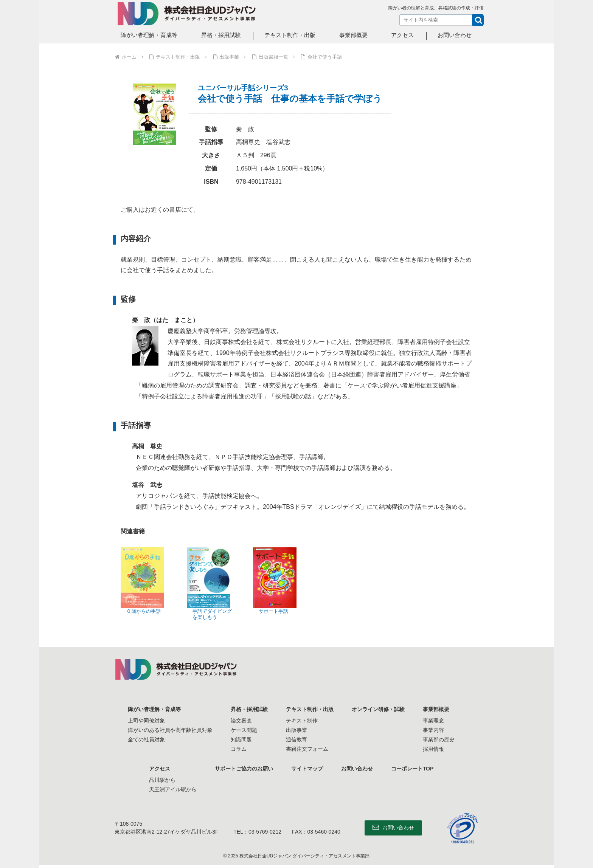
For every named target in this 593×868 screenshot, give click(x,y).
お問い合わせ (357, 769)
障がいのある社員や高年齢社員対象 (170, 730)
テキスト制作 (302, 721)
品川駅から (162, 780)
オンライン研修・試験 (378, 709)
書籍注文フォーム (307, 749)
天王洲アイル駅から (173, 789)
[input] (441, 20)
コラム (239, 749)
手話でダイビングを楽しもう (212, 614)
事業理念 (433, 721)
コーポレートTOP (412, 769)
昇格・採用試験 (249, 709)
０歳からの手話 (144, 611)
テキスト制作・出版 (310, 709)
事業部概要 (436, 709)
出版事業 (296, 730)
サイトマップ (307, 769)
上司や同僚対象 (146, 721)
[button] (478, 20)
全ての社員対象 (146, 739)
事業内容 (433, 730)
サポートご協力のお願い (244, 769)
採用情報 (433, 749)
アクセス (160, 769)
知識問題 (241, 739)
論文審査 (241, 721)
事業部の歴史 (439, 739)
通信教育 (296, 739)
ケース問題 (244, 730)
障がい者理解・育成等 (154, 709)
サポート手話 (273, 611)
